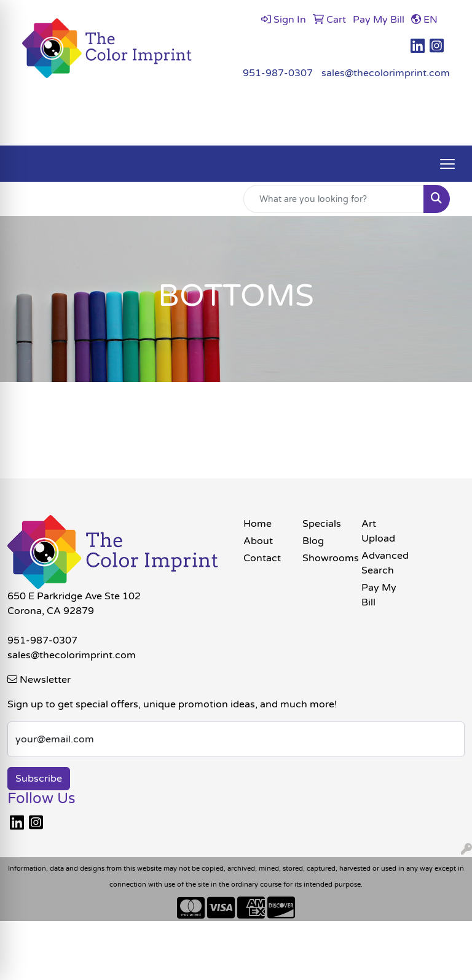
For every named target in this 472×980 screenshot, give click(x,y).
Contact (262, 558)
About (258, 541)
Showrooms (324, 558)
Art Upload (378, 531)
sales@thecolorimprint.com (386, 73)
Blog (313, 541)
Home (258, 524)
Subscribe (39, 779)
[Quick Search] (334, 199)
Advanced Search (383, 563)
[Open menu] (447, 164)
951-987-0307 (278, 73)
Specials (322, 524)
